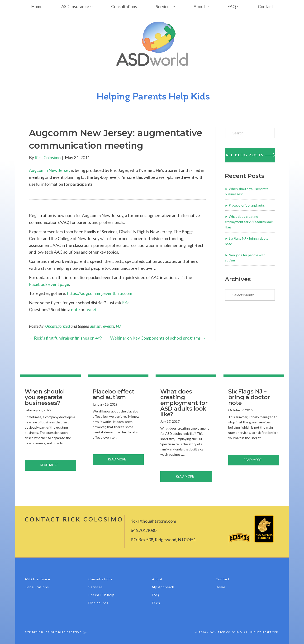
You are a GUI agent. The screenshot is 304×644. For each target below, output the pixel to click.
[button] (95, 7)
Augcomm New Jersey (50, 170)
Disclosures (98, 603)
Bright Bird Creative (64, 632)
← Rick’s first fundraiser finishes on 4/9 (65, 338)
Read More (58, 464)
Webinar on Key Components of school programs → (158, 338)
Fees (156, 603)
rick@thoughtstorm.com (153, 521)
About (199, 6)
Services (164, 6)
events (109, 326)
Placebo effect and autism (248, 205)
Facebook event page (49, 284)
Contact (266, 6)
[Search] (250, 133)
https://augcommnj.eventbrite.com (100, 293)
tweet (91, 309)
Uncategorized (57, 326)
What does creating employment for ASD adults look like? (249, 222)
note (75, 309)
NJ (118, 326)
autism (96, 326)
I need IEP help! (102, 595)
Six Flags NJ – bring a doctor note (249, 397)
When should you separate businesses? (44, 397)
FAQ (232, 6)
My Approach (163, 587)
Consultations (124, 6)
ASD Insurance (75, 6)
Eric (126, 303)
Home (37, 6)
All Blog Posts (250, 155)
